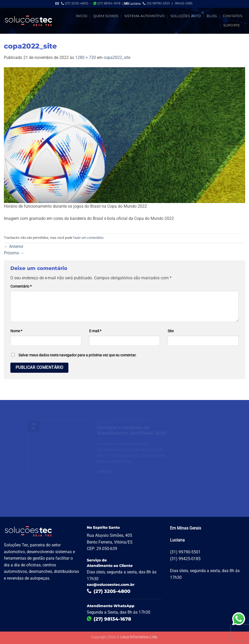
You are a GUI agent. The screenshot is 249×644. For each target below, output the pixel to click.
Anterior (14, 246)
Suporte (232, 25)
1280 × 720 (86, 57)
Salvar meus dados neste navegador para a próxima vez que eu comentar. (77, 355)
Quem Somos (106, 16)
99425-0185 (184, 3)
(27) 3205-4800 (75, 3)
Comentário (21, 286)
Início (82, 16)
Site (171, 331)
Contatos (233, 16)
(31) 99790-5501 (156, 3)
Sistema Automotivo (145, 16)
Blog (212, 16)
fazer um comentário (88, 238)
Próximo (14, 253)
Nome (16, 331)
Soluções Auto (186, 16)
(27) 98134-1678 (107, 3)
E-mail (95, 331)
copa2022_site (117, 57)
